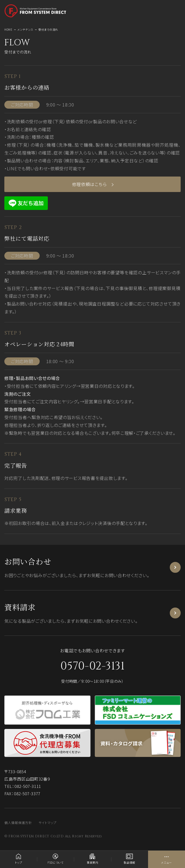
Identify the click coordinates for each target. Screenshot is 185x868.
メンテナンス (25, 29)
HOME (8, 29)
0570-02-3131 (92, 666)
